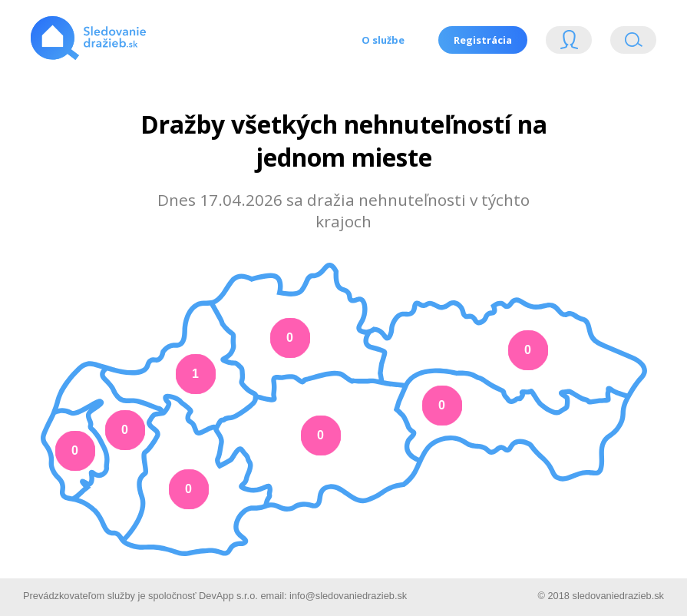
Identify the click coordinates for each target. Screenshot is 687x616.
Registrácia (483, 40)
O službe (383, 40)
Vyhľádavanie (633, 43)
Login (569, 43)
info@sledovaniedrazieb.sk (348, 596)
